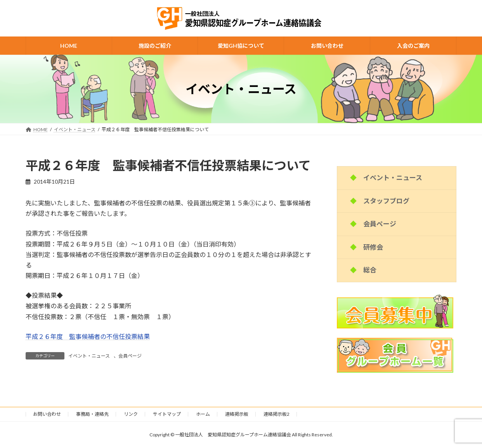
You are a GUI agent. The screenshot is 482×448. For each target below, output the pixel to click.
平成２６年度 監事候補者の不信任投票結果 (88, 336)
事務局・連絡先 (92, 414)
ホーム (203, 414)
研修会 (373, 247)
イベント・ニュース (89, 356)
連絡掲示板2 (277, 414)
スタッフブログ (386, 201)
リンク (131, 414)
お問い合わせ (47, 414)
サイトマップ (167, 414)
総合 (370, 270)
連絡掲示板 (237, 414)
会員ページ (130, 356)
